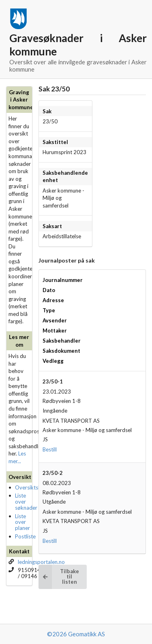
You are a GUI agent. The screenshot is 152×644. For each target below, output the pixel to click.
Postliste (25, 536)
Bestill (50, 449)
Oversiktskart (31, 487)
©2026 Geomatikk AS (76, 634)
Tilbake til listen (59, 577)
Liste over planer (22, 522)
